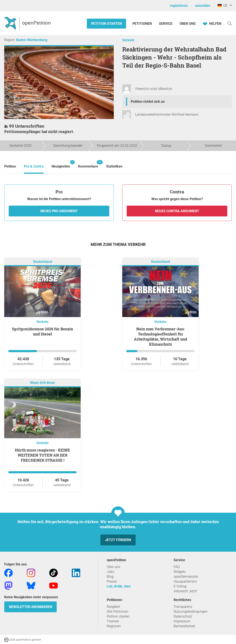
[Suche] (230, 23)
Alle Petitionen (117, 611)
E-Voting (180, 586)
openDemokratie (186, 577)
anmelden (203, 6)
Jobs (110, 572)
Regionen (114, 626)
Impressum (182, 621)
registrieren (179, 6)
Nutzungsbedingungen (191, 611)
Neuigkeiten (61, 164)
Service (166, 24)
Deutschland (43, 262)
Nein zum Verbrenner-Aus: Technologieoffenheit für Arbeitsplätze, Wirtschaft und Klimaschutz (161, 337)
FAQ (177, 567)
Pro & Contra (34, 166)
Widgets (180, 572)
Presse (112, 581)
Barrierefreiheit (184, 626)
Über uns (113, 567)
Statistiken (114, 166)
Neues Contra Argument (177, 211)
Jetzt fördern (118, 540)
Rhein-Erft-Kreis (42, 383)
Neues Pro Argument (59, 211)
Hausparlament (185, 581)
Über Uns (188, 24)
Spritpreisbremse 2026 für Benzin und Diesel (42, 331)
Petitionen (143, 24)
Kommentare (88, 164)
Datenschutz (183, 616)
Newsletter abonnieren (30, 607)
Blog (110, 577)
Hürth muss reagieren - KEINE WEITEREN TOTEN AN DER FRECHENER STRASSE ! (42, 455)
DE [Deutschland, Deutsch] (223, 6)
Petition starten (106, 24)
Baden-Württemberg (32, 40)
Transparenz (183, 607)
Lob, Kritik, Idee (119, 586)
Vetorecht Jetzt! (185, 591)
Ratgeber (113, 607)
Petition (10, 166)
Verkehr (128, 40)
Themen (113, 621)
